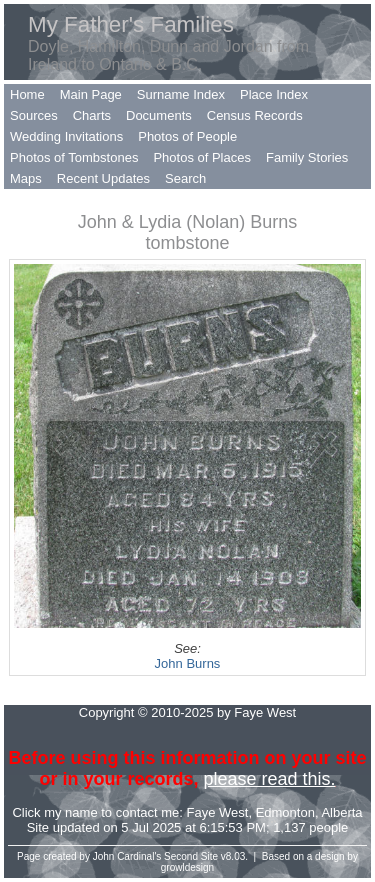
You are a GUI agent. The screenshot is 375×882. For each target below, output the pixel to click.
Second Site (191, 856)
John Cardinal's (127, 856)
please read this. (269, 779)
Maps (26, 178)
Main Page (91, 94)
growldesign (187, 867)
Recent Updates (103, 178)
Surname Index (181, 94)
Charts (92, 115)
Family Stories (307, 157)
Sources (34, 115)
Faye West (218, 812)
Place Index (274, 94)
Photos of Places (202, 157)
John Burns (188, 663)
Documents (159, 115)
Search (185, 178)
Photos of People (187, 136)
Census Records (255, 115)
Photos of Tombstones (74, 157)
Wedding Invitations (66, 136)
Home (27, 94)
